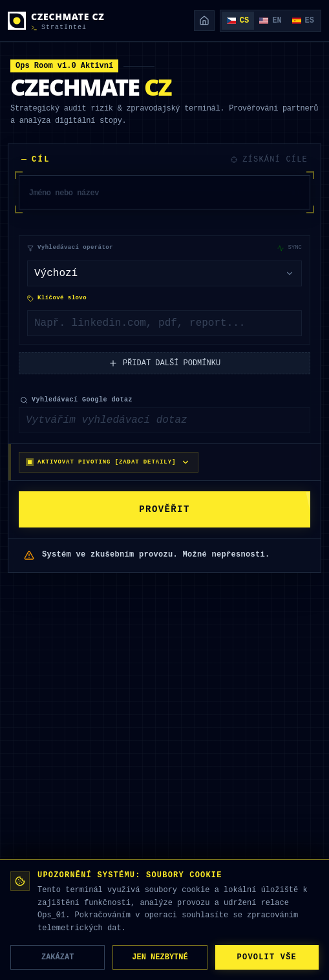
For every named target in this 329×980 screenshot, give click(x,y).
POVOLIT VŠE (267, 957)
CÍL (36, 160)
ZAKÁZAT (58, 957)
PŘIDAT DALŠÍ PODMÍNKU (164, 365)
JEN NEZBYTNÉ (160, 957)
